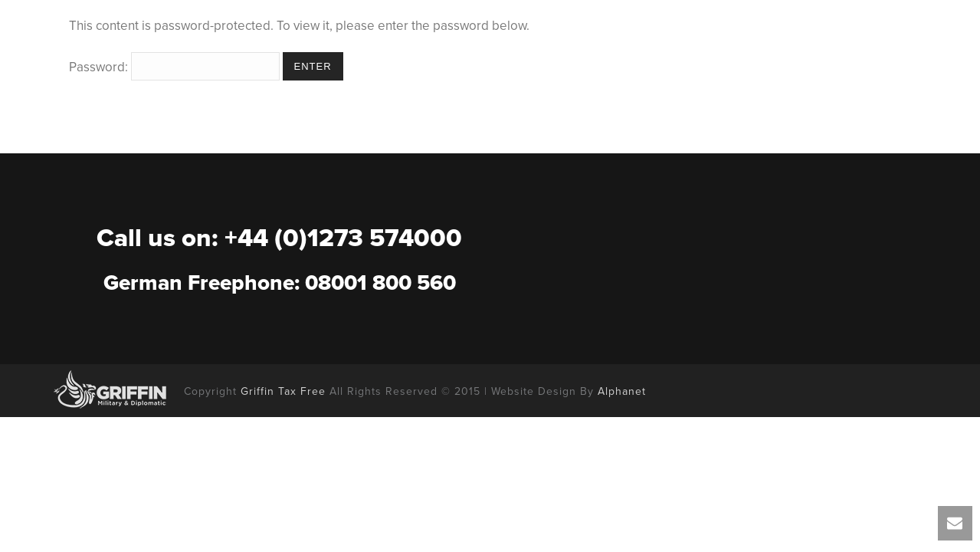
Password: (174, 67)
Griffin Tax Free (283, 391)
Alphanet (622, 391)
